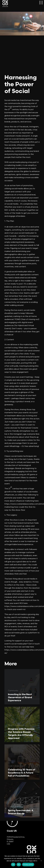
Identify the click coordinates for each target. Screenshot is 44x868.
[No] (41, 861)
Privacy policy (28, 865)
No (19, 865)
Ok (13, 865)
